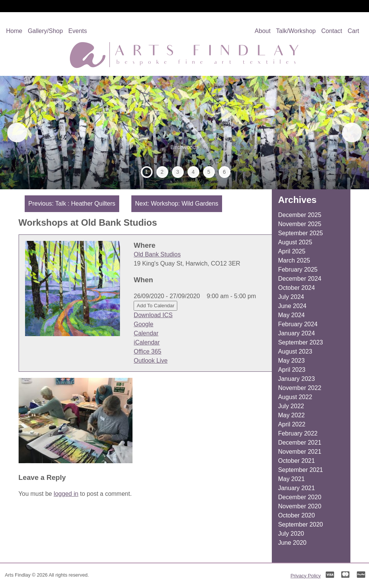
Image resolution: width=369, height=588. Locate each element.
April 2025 (292, 251)
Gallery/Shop (45, 31)
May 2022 (291, 415)
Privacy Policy (306, 576)
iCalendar (147, 342)
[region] (184, 133)
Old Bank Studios (157, 254)
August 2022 (295, 397)
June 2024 (292, 306)
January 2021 (296, 488)
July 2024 (291, 297)
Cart (353, 31)
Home (14, 31)
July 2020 (291, 534)
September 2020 (300, 524)
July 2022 (291, 406)
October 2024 (296, 288)
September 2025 (300, 233)
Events (78, 31)
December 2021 (300, 443)
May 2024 (291, 315)
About (263, 31)
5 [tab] (209, 172)
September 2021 (300, 470)
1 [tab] (147, 172)
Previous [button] (20, 132)
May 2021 (291, 479)
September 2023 (300, 342)
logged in (66, 494)
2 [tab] (162, 172)
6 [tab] (224, 172)
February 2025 (298, 270)
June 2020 (292, 543)
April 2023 (292, 370)
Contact (332, 31)
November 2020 (300, 506)
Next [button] (348, 132)
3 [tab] (178, 172)
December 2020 (300, 497)
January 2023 (296, 379)
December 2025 (300, 215)
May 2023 (291, 361)
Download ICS (153, 315)
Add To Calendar (155, 306)
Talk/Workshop (296, 31)
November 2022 (300, 388)
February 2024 (298, 324)
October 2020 (296, 515)
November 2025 (300, 224)
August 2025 (295, 242)
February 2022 (298, 433)
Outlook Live (151, 361)
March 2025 (294, 260)
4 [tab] (193, 172)
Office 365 (147, 351)
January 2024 (296, 333)
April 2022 (292, 424)
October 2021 (296, 461)
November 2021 (300, 452)
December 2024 (300, 279)
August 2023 (295, 351)
